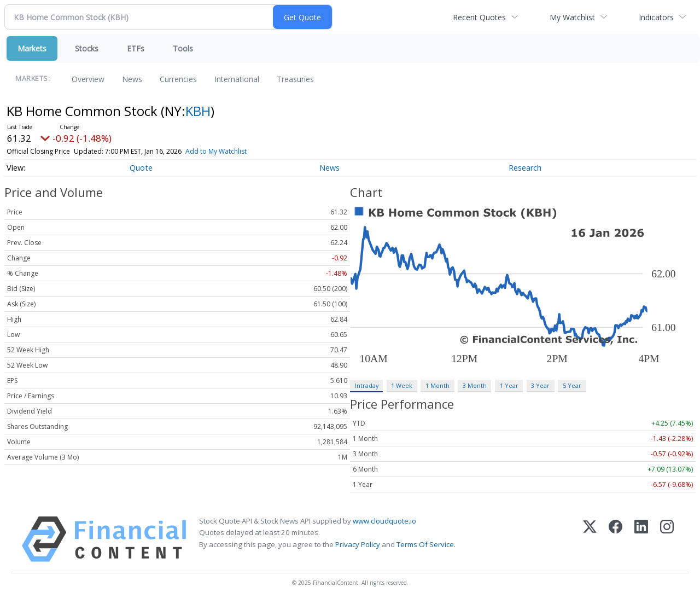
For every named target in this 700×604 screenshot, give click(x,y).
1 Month (437, 385)
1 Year (509, 385)
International (237, 79)
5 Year (572, 385)
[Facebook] (616, 539)
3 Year (540, 385)
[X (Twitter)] (590, 539)
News (132, 79)
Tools (183, 48)
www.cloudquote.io (384, 521)
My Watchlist (572, 17)
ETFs (136, 48)
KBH (198, 111)
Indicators (656, 17)
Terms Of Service (425, 544)
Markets (32, 48)
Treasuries (295, 79)
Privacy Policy (358, 544)
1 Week (402, 385)
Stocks (87, 48)
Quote (141, 168)
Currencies (178, 79)
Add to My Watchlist (216, 151)
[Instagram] (667, 539)
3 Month (475, 385)
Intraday (367, 385)
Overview (88, 79)
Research (525, 168)
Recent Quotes (479, 17)
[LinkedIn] (641, 539)
